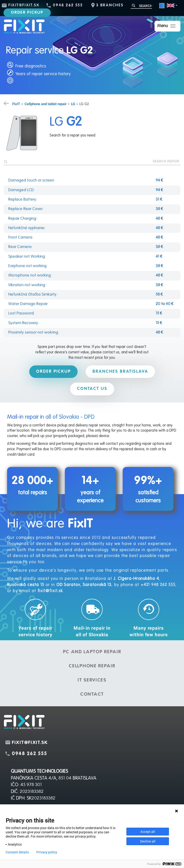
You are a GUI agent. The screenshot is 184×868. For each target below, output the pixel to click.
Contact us (92, 389)
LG (73, 104)
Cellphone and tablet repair (46, 104)
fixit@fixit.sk (24, 5)
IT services (92, 680)
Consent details (17, 852)
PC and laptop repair (92, 652)
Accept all (148, 832)
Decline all (148, 841)
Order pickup (27, 13)
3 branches (110, 5)
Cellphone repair (92, 666)
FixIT (16, 104)
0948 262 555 (68, 5)
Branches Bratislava (120, 372)
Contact (92, 694)
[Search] (141, 6)
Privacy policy (47, 852)
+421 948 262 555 (158, 585)
